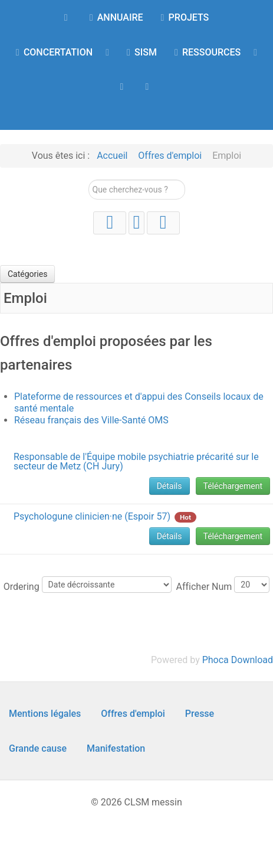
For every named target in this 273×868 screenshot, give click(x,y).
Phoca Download (238, 660)
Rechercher (89, 180)
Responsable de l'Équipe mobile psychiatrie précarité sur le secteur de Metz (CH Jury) (136, 461)
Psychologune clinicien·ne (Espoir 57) (92, 516)
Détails (170, 486)
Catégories (27, 274)
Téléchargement (233, 486)
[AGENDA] (124, 86)
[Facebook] (163, 223)
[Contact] (149, 86)
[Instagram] (136, 223)
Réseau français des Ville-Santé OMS (91, 420)
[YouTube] (110, 223)
